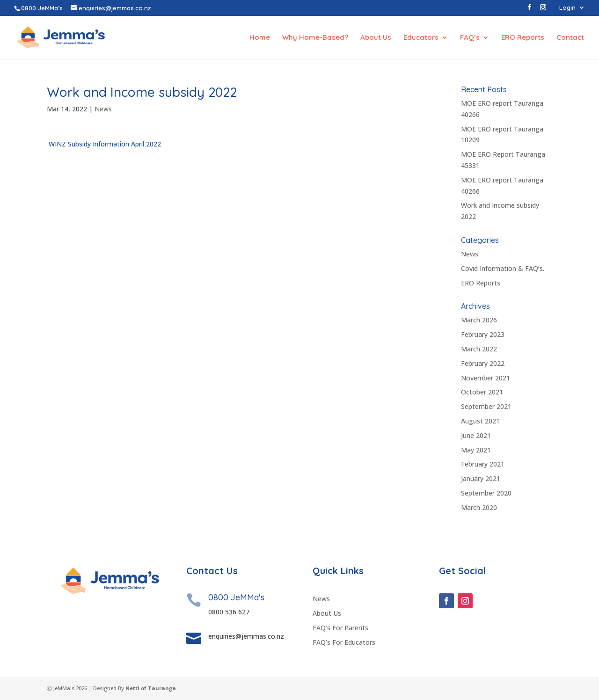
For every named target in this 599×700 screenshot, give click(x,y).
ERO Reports (523, 38)
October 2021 (482, 392)
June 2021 (476, 435)
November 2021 (486, 378)
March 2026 (479, 320)
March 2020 (479, 507)
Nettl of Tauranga (151, 688)
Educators (421, 38)
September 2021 (486, 406)
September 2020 (486, 493)
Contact (570, 38)
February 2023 (483, 334)
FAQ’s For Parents (340, 628)
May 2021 (476, 450)
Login (567, 8)
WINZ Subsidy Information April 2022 (104, 144)
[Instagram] (543, 10)
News (103, 109)
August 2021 (480, 421)
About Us (376, 38)
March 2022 (479, 349)
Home (260, 38)
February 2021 (483, 464)
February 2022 (483, 363)
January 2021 (481, 478)
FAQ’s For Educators (344, 642)
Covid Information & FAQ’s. (503, 268)
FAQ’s (470, 38)
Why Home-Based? (315, 38)
